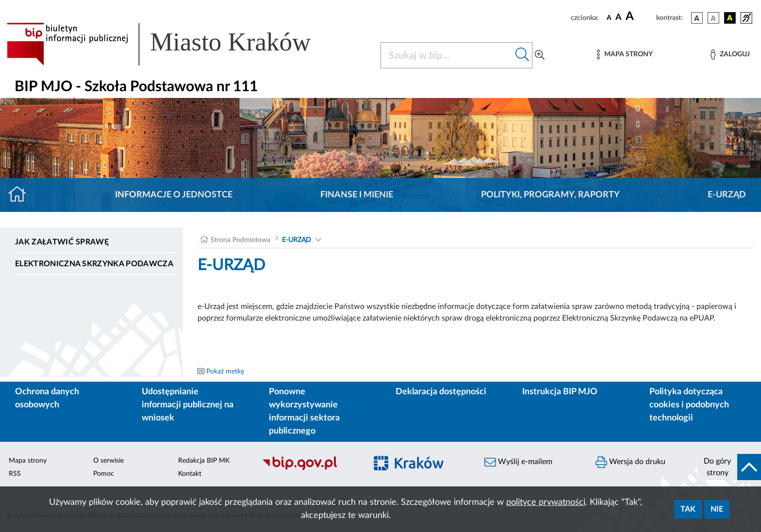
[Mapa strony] (625, 55)
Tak (688, 509)
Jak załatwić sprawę (62, 242)
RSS (15, 474)
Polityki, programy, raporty (550, 195)
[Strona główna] (21, 195)
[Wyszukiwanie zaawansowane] (540, 55)
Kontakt (190, 474)
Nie (717, 509)
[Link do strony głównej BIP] (173, 44)
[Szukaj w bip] (522, 55)
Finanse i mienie (357, 195)
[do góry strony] (729, 467)
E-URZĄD (727, 195)
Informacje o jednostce (174, 195)
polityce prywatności (546, 502)
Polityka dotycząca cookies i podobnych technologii (689, 405)
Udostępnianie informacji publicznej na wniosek (188, 405)
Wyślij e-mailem (518, 462)
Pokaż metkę (225, 371)
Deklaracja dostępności (441, 392)
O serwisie (108, 461)
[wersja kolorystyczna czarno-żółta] (730, 18)
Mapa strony (28, 461)
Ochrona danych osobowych (47, 398)
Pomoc (104, 474)
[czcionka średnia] (619, 18)
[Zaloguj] (730, 55)
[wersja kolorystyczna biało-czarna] (713, 18)
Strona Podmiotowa (240, 240)
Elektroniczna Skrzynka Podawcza (94, 264)
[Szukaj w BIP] (447, 55)
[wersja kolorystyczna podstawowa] (697, 18)
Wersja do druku (630, 462)
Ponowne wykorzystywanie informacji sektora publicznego (304, 411)
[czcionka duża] (639, 16)
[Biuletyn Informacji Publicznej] (309, 468)
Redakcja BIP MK (204, 461)
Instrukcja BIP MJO (560, 392)
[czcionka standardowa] (609, 17)
